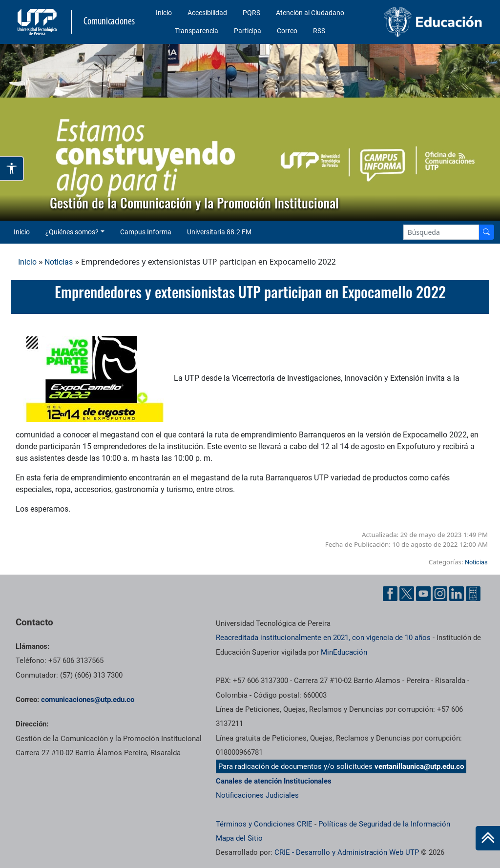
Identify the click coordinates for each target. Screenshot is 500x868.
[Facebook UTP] (390, 594)
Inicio (164, 13)
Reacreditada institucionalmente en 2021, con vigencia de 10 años (323, 638)
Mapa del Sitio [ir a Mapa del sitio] (239, 838)
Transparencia (197, 31)
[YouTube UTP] (423, 594)
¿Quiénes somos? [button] (72, 232)
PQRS (251, 13)
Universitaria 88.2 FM (219, 232)
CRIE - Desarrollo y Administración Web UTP (347, 852)
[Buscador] (486, 232)
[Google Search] (441, 232)
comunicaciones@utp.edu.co (88, 700)
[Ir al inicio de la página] (488, 838)
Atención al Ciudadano (310, 13)
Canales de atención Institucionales (274, 781)
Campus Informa (146, 232)
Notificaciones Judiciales (257, 795)
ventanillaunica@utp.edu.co (419, 766)
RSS (319, 31)
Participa (248, 31)
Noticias (59, 262)
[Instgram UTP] (440, 594)
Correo (287, 31)
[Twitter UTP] (407, 594)
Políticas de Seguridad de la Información (384, 824)
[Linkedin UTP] (457, 594)
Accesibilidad (207, 13)
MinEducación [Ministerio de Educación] (344, 652)
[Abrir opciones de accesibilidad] (12, 169)
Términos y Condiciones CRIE (264, 824)
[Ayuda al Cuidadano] (473, 594)
